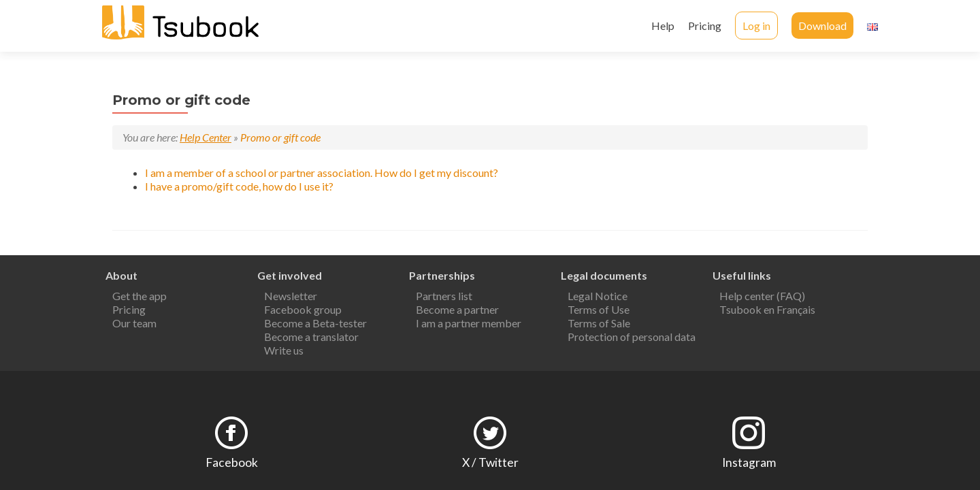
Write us (284, 346)
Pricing (705, 26)
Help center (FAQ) (762, 292)
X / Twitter (490, 458)
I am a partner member (469, 319)
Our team (134, 319)
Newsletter (291, 292)
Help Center (206, 137)
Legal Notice (598, 292)
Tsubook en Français (767, 305)
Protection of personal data (632, 332)
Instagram (749, 458)
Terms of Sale (599, 319)
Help (663, 26)
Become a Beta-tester (315, 319)
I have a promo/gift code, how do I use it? (239, 186)
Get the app (140, 292)
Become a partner (457, 305)
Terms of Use (599, 305)
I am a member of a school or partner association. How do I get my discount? (322, 173)
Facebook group (303, 305)
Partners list (444, 292)
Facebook (232, 458)
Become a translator (311, 332)
